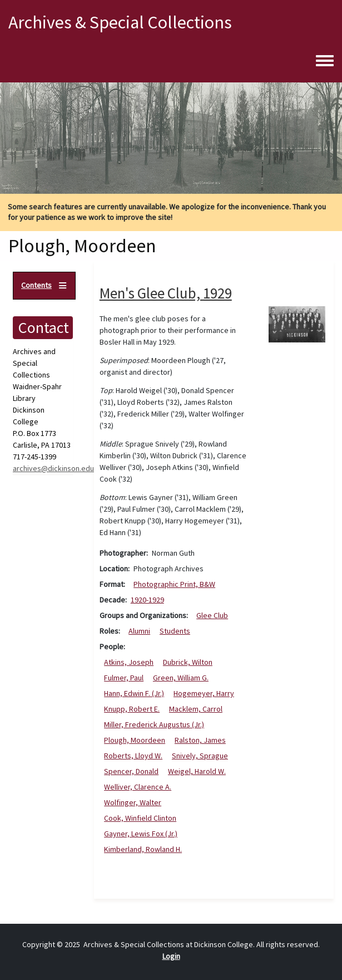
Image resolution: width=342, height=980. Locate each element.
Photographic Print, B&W (174, 584)
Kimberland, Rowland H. (143, 849)
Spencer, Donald (131, 771)
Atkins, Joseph (129, 662)
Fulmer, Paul (124, 678)
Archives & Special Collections (120, 22)
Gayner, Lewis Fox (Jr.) (141, 834)
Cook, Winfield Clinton (140, 818)
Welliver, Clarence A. (138, 787)
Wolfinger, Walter (133, 802)
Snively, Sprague (200, 756)
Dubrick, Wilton (188, 662)
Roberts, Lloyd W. (133, 756)
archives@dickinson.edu (53, 468)
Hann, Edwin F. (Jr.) (134, 693)
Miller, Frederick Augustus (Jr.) (154, 724)
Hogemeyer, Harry (204, 693)
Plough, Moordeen (135, 740)
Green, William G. (181, 678)
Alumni (139, 631)
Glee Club (212, 615)
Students (175, 631)
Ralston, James (200, 740)
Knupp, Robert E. (132, 709)
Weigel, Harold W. (197, 771)
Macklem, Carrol (196, 709)
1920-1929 (147, 600)
